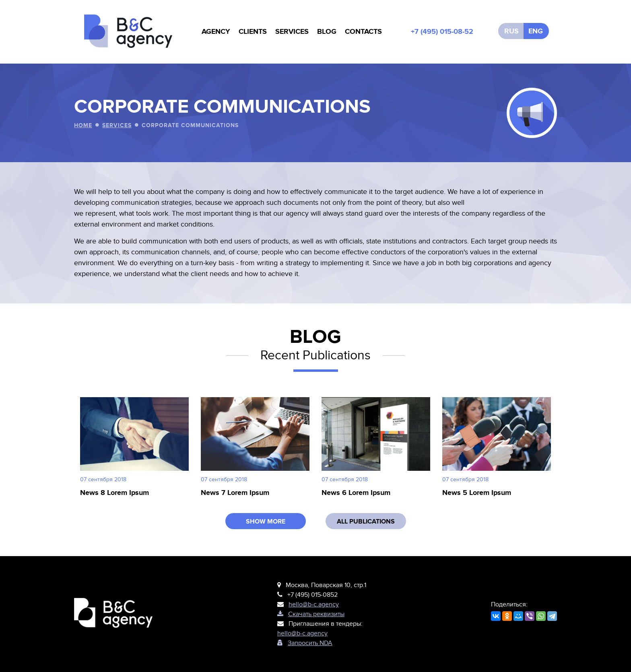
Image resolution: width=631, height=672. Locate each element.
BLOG (327, 32)
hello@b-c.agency (314, 604)
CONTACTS (363, 32)
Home (83, 125)
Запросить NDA (305, 643)
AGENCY (216, 32)
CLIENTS (253, 32)
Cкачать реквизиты (311, 614)
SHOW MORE (266, 522)
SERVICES (292, 32)
